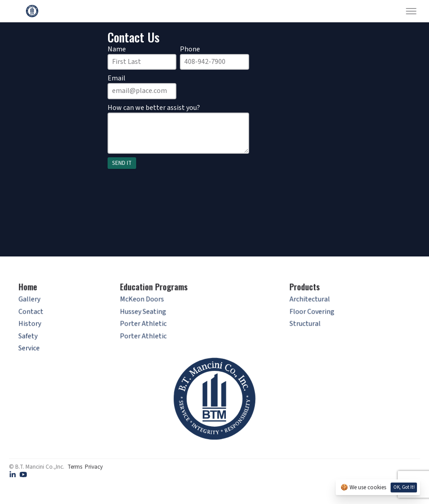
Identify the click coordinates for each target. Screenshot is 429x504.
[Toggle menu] (411, 11)
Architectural (307, 302)
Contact (35, 313)
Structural (303, 325)
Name (117, 49)
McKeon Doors (144, 302)
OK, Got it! (404, 487)
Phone (190, 49)
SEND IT (122, 163)
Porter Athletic (145, 325)
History (34, 325)
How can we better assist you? (154, 108)
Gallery (34, 302)
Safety (32, 337)
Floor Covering (310, 313)
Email (117, 78)
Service (33, 349)
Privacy (94, 466)
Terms (75, 466)
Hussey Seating (145, 313)
